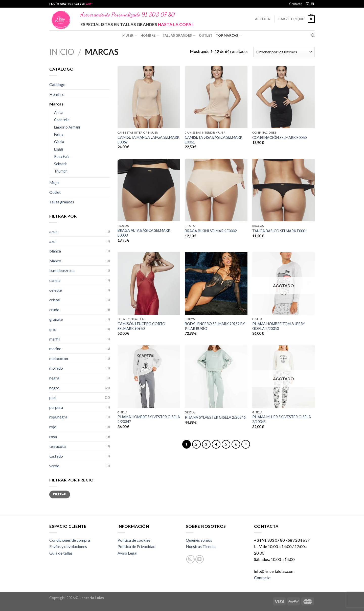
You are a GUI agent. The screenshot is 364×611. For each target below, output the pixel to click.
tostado (56, 456)
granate (56, 319)
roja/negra (58, 417)
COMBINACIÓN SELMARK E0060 (279, 138)
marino (55, 349)
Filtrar (60, 494)
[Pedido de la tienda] (284, 52)
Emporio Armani (67, 127)
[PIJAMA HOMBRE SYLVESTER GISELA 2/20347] (149, 377)
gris (53, 329)
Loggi (59, 149)
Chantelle (62, 120)
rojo (53, 427)
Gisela (59, 142)
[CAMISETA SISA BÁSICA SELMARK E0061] (216, 97)
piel (52, 397)
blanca (55, 251)
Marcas (56, 104)
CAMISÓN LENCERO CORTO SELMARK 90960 (141, 326)
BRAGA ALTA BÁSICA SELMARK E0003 (144, 233)
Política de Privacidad (136, 546)
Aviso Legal (127, 553)
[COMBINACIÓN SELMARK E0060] (283, 97)
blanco (55, 261)
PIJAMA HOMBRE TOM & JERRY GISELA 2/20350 (279, 326)
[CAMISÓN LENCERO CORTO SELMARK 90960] (149, 283)
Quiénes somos (199, 540)
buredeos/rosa (62, 270)
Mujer (130, 36)
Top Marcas (229, 36)
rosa (53, 437)
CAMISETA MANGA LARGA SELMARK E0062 (149, 140)
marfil (54, 339)
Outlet (206, 35)
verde (54, 466)
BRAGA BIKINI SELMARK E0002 (211, 231)
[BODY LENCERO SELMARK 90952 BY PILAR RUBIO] (216, 283)
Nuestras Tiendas (201, 546)
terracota (58, 446)
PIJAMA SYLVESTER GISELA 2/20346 (215, 417)
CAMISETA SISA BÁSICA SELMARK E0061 (214, 140)
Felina (59, 134)
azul (53, 241)
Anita (58, 112)
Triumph (61, 171)
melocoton (59, 358)
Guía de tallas (61, 553)
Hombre (150, 36)
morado (56, 368)
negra (54, 378)
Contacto (296, 4)
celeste (55, 290)
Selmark (60, 164)
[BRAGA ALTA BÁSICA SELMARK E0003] (149, 190)
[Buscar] (313, 35)
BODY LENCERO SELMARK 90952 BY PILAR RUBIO (215, 326)
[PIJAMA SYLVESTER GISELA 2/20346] (216, 377)
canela (55, 280)
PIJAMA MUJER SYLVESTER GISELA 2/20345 (282, 419)
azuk (53, 231)
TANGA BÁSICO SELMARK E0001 (280, 231)
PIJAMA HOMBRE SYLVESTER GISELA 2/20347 (149, 419)
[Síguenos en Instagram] (307, 4)
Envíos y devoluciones (68, 546)
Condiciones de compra (70, 540)
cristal (55, 300)
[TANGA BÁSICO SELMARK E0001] (283, 190)
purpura (56, 407)
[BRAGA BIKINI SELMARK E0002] (216, 190)
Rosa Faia (62, 156)
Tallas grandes (179, 36)
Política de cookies (134, 540)
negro (54, 388)
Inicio (62, 52)
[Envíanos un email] (312, 4)
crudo (54, 310)
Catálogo (57, 84)
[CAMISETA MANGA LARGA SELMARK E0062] (149, 97)
